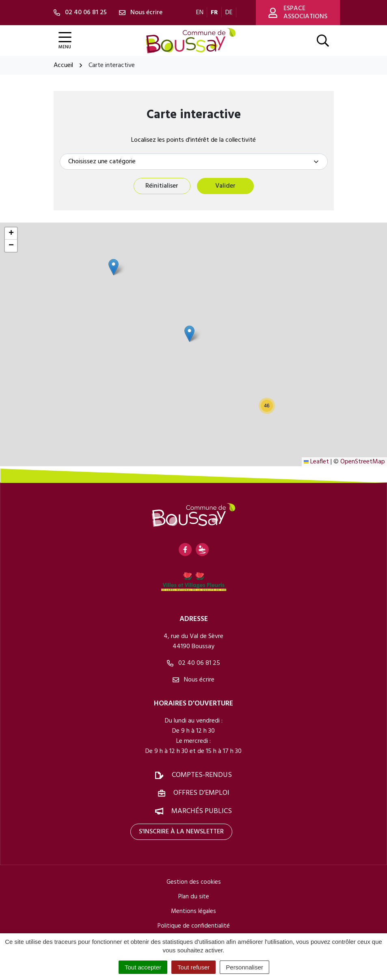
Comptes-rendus (202, 776)
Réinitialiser (162, 186)
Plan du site (194, 897)
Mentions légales (193, 911)
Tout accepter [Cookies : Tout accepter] (143, 967)
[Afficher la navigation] (65, 41)
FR (214, 13)
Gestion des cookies (194, 882)
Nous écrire (193, 680)
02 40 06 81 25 (193, 664)
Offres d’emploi (201, 793)
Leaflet (316, 462)
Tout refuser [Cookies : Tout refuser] (193, 967)
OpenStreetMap (363, 462)
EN (200, 13)
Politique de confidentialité (194, 926)
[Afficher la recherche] (323, 41)
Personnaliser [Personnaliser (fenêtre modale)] (244, 967)
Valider (225, 186)
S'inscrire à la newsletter (181, 832)
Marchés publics (202, 811)
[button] (114, 267)
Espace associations (298, 13)
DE (229, 13)
